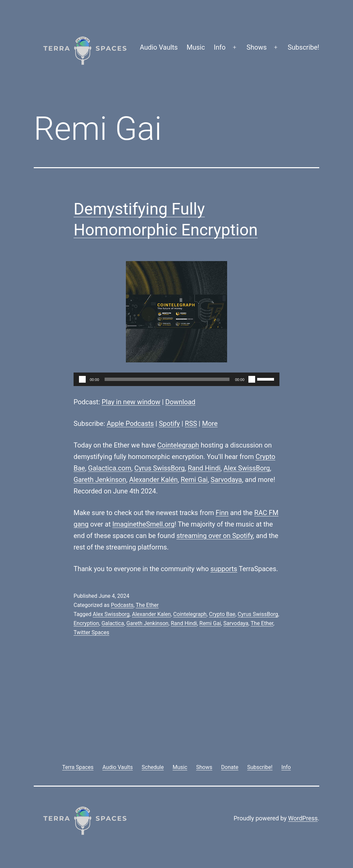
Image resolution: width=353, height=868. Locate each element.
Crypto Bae (222, 614)
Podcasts (122, 605)
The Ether (147, 605)
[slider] (167, 379)
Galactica (113, 623)
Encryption (86, 623)
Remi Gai (194, 480)
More (210, 424)
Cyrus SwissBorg (160, 468)
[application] (176, 379)
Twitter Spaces (91, 632)
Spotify (169, 424)
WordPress (303, 818)
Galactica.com (110, 468)
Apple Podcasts (130, 424)
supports (224, 569)
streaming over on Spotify (215, 536)
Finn (222, 513)
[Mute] (252, 379)
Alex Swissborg (111, 614)
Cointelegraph (178, 445)
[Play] (82, 379)
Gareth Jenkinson (100, 480)
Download (180, 402)
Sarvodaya (226, 480)
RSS (191, 424)
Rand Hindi (204, 468)
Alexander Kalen (151, 614)
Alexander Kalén (154, 480)
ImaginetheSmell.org (143, 524)
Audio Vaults (159, 47)
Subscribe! (303, 47)
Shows (257, 47)
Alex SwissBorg (247, 468)
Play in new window (131, 402)
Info (220, 47)
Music (196, 47)
